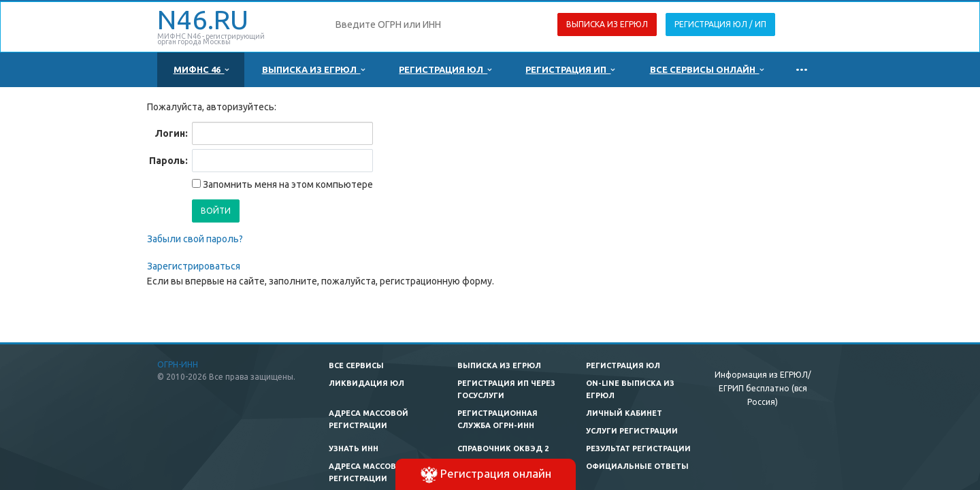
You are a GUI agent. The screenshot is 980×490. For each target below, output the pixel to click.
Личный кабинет (624, 413)
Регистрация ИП (570, 70)
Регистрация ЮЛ (445, 70)
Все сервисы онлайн (707, 70)
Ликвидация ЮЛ (366, 383)
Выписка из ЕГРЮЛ (607, 24)
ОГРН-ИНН (178, 364)
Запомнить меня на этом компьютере (287, 184)
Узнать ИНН (354, 448)
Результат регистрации (638, 448)
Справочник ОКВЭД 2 (503, 448)
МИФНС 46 (201, 70)
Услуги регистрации (632, 431)
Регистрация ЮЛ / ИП (720, 24)
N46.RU (203, 19)
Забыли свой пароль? (195, 239)
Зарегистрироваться (194, 266)
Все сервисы (356, 365)
